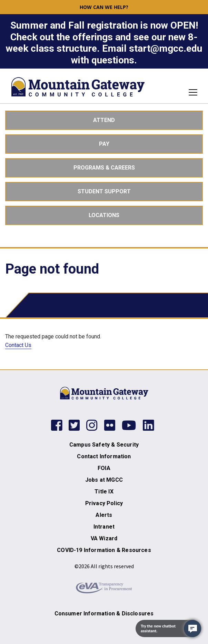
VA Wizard (104, 538)
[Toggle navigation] (191, 92)
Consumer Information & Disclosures (104, 614)
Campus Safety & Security (104, 445)
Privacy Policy (104, 503)
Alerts (104, 515)
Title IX (104, 492)
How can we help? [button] (104, 7)
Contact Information (104, 456)
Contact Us (18, 345)
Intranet (104, 527)
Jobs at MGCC (104, 480)
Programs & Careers (104, 168)
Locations (104, 215)
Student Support (104, 191)
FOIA (104, 468)
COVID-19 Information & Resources (104, 550)
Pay (104, 144)
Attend (104, 120)
